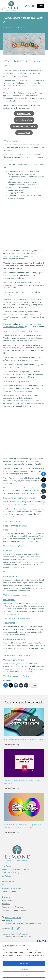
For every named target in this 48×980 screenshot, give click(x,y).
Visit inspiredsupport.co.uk (15, 595)
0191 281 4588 (13, 918)
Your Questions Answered (13, 907)
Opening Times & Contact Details (15, 869)
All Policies (7, 876)
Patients (6, 897)
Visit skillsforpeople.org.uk (15, 546)
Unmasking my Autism (14, 660)
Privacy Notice (8, 882)
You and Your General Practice (14, 910)
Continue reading (12, 745)
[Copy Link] (26, 685)
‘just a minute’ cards (12, 493)
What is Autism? (24, 114)
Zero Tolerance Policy (11, 873)
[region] (24, 961)
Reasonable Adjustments (24, 126)
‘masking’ (19, 365)
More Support (24, 133)
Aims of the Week (24, 120)
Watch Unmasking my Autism (16, 676)
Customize (24, 969)
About (5, 863)
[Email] (21, 685)
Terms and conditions (11, 891)
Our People (7, 866)
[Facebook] (6, 685)
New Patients (8, 900)
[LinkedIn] (16, 685)
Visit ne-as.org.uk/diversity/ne (17, 618)
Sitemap (6, 885)
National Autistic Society (18, 509)
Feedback (6, 904)
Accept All (24, 963)
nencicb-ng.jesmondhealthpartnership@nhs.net (23, 922)
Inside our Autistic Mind (14, 639)
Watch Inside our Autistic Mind (17, 655)
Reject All (24, 975)
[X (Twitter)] (11, 685)
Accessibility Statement (12, 888)
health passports (34, 490)
